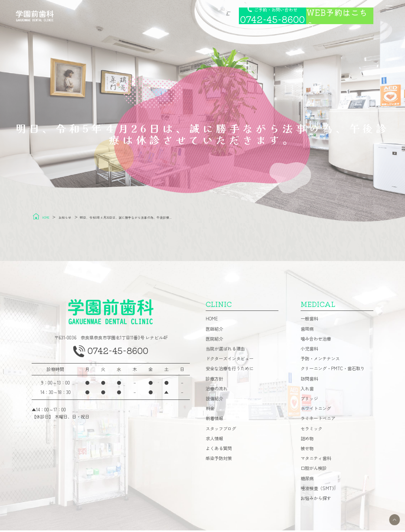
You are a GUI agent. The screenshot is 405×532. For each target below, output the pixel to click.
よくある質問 (219, 450)
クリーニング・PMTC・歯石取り (333, 370)
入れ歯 (307, 390)
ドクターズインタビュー (230, 360)
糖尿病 (307, 480)
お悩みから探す (316, 500)
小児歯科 (309, 350)
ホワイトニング (316, 410)
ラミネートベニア (318, 420)
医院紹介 (214, 340)
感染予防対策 (219, 460)
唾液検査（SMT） (318, 490)
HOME (212, 321)
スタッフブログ (221, 430)
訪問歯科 (309, 380)
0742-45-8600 (119, 354)
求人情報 (214, 440)
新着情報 (214, 420)
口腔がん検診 (314, 470)
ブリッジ (309, 400)
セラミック (311, 430)
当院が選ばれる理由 (225, 350)
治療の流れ (217, 390)
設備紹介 (214, 400)
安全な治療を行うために (230, 370)
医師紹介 (214, 330)
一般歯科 (309, 321)
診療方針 (214, 380)
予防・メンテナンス (320, 360)
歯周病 (307, 330)
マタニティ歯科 (316, 460)
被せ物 (307, 450)
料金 (210, 410)
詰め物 (307, 440)
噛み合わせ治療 (316, 340)
